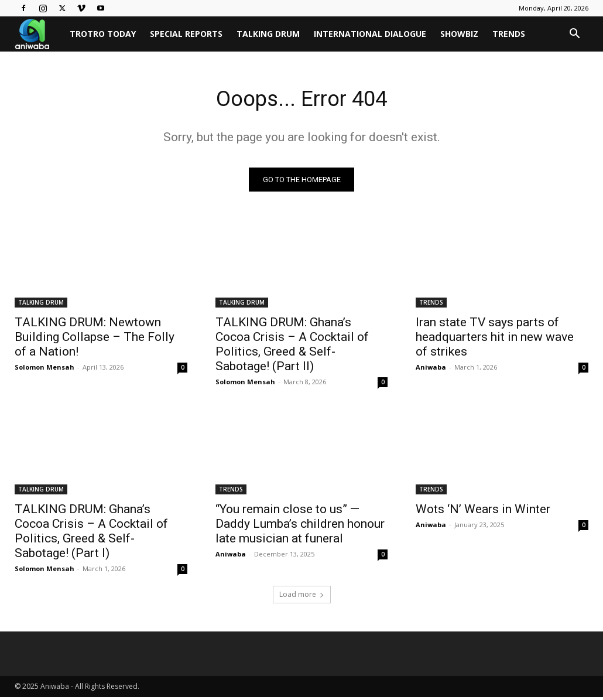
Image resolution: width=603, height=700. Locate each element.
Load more (302, 597)
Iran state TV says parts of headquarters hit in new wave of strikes (495, 339)
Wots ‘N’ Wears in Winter (483, 512)
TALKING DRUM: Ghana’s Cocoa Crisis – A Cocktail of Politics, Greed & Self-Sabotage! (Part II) (292, 346)
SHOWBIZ (459, 34)
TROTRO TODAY (103, 34)
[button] (574, 35)
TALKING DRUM (268, 34)
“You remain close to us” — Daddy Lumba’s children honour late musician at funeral (300, 527)
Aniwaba (431, 369)
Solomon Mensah (44, 369)
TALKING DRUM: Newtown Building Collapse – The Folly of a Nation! (95, 339)
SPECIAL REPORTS (186, 34)
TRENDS (509, 34)
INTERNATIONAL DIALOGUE (370, 34)
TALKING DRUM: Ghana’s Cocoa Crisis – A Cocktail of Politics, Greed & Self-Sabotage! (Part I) (91, 534)
